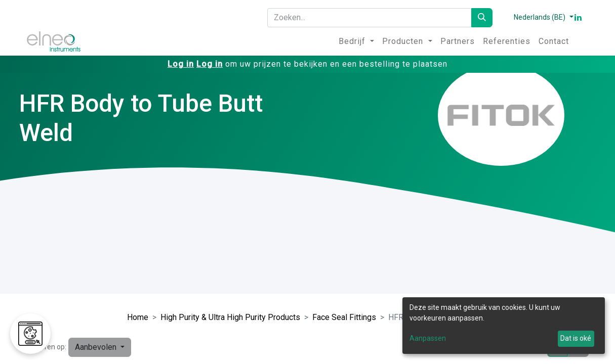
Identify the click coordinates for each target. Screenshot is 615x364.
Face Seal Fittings (344, 317)
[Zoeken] (482, 18)
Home (138, 317)
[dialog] (504, 326)
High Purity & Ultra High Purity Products (230, 317)
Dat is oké (576, 338)
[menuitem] (356, 41)
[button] (100, 347)
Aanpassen (428, 338)
